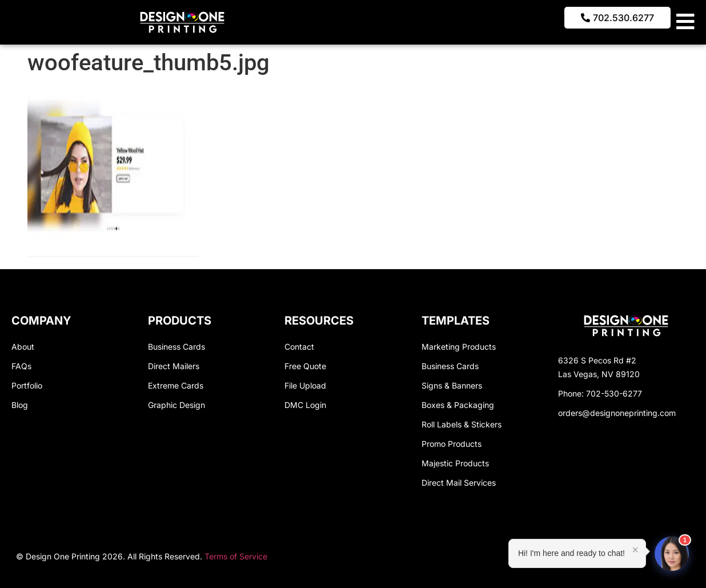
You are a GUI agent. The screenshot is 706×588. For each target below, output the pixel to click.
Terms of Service (236, 556)
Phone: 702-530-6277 (600, 393)
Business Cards (176, 347)
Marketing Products (459, 347)
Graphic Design (176, 405)
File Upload (305, 385)
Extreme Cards (176, 385)
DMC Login (305, 405)
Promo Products (452, 444)
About (23, 347)
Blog (20, 405)
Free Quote (305, 366)
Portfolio (27, 385)
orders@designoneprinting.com (617, 413)
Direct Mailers (174, 366)
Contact (299, 347)
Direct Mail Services (459, 483)
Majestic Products (455, 463)
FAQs (21, 366)
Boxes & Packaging (458, 405)
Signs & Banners (452, 385)
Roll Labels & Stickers (462, 424)
